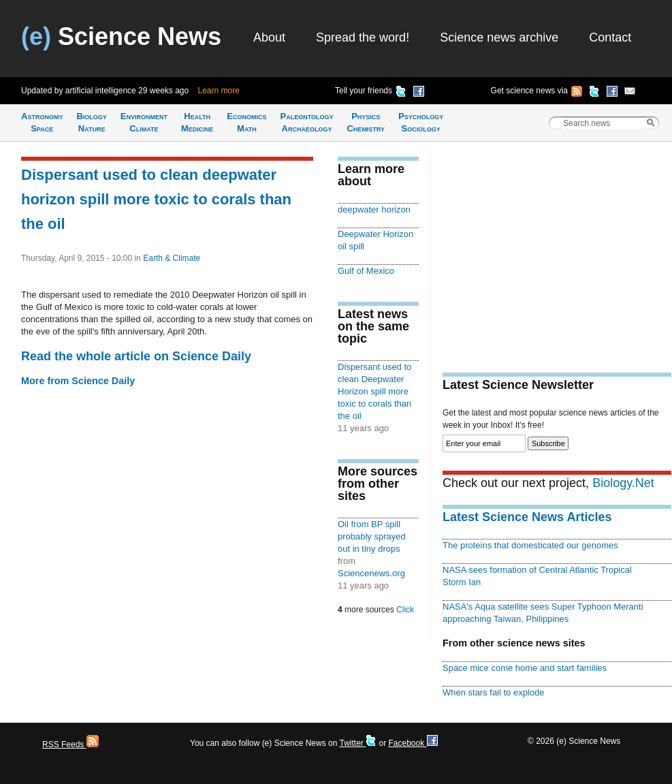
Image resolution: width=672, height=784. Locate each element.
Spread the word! (363, 37)
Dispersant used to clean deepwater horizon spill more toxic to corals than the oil (156, 199)
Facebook (413, 743)
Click (405, 610)
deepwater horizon (374, 209)
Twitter (358, 743)
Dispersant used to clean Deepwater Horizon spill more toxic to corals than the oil (374, 391)
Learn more (219, 91)
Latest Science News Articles (527, 517)
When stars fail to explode (493, 692)
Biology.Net (623, 483)
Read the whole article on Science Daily (136, 356)
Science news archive (499, 37)
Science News (121, 36)
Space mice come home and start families (525, 668)
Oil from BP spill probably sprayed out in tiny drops (372, 536)
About (269, 37)
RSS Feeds (70, 744)
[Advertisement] (557, 249)
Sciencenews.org (371, 573)
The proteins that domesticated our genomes (530, 545)
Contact (610, 37)
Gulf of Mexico (366, 271)
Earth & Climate (172, 258)
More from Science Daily (78, 381)
